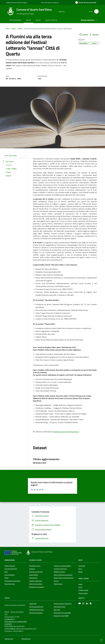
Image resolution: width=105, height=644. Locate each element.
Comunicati (82, 566)
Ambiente (32, 569)
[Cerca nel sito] (96, 11)
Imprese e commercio (60, 569)
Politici (6, 578)
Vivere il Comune (51, 20)
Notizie (80, 572)
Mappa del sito (26, 639)
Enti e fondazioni (10, 575)
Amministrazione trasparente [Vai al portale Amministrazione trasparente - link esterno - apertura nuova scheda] (50, 3)
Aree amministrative (11, 569)
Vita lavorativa (58, 584)
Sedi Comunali (9, 639)
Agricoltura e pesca (35, 566)
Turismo (56, 581)
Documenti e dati (10, 584)
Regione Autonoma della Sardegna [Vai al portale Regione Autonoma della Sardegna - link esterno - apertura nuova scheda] (17, 3)
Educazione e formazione (37, 587)
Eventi (80, 587)
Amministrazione (15, 20)
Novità (29, 20)
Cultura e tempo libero (36, 584)
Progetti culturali (83, 590)
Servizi (38, 20)
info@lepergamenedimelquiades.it (66, 432)
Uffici (6, 572)
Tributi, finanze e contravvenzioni (64, 578)
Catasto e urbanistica (35, 581)
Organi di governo (10, 566)
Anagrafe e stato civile (36, 572)
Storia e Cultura (83, 593)
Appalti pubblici (34, 575)
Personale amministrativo (12, 581)
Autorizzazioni (33, 578)
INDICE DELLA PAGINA (16, 156)
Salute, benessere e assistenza (63, 575)
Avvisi (80, 569)
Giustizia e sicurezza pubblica (62, 566)
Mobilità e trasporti (59, 572)
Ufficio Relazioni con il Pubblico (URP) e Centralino (16, 623)
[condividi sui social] (83, 34)
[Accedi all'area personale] (86, 2)
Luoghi (80, 584)
